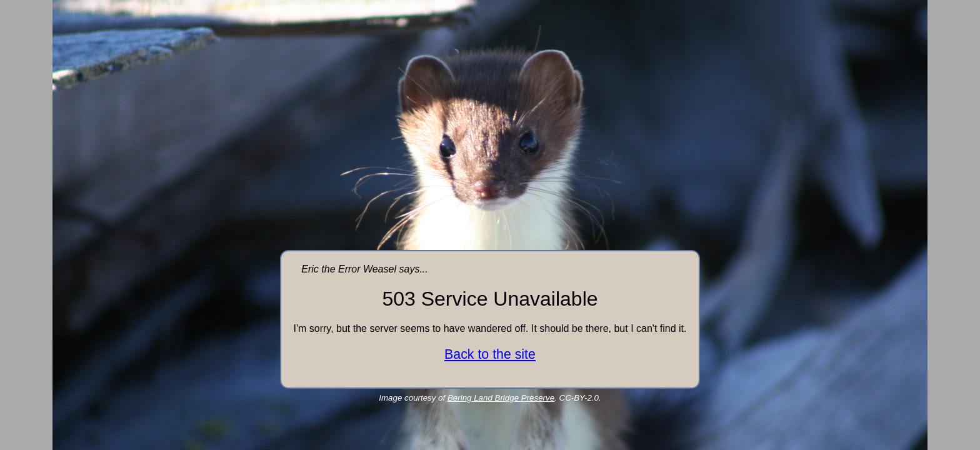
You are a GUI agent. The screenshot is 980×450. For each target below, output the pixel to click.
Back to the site (490, 354)
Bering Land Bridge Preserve (501, 398)
